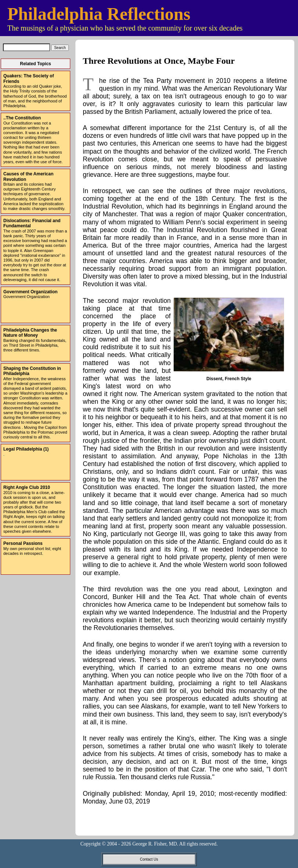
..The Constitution (22, 118)
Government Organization (30, 292)
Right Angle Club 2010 (27, 487)
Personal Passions (23, 543)
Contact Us (149, 859)
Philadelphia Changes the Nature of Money (30, 333)
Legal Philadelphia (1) (26, 449)
